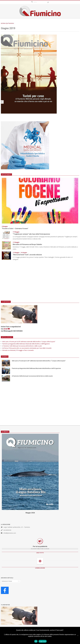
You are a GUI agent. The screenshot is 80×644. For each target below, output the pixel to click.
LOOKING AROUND (40, 568)
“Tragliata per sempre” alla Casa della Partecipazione (31, 234)
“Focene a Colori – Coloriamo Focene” (15, 228)
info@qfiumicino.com (10, 533)
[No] (78, 635)
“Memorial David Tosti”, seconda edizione (27, 255)
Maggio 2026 (30, 513)
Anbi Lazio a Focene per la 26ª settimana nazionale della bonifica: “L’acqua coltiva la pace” (29, 342)
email (7, 329)
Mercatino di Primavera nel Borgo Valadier (28, 244)
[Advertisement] (40, 282)
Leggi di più (43, 641)
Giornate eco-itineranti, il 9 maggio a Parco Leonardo (18, 350)
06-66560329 (7, 530)
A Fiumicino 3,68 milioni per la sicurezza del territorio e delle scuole (22, 346)
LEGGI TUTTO (40, 553)
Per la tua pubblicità (40, 546)
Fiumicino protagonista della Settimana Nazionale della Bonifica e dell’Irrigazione (26, 344)
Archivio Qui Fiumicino (7, 23)
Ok (36, 641)
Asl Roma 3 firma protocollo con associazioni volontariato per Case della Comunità (27, 348)
